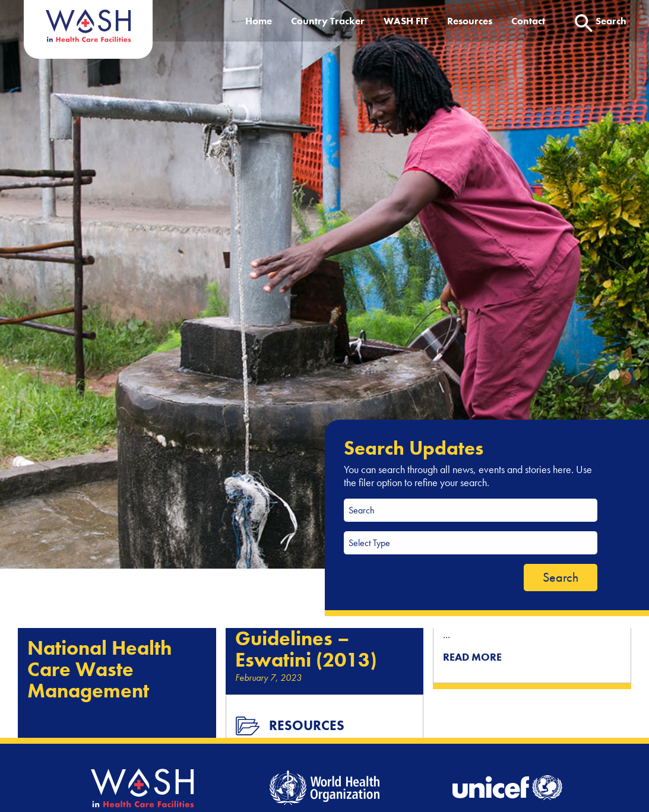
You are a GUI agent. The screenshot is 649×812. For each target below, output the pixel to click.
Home (259, 21)
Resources (470, 21)
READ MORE (472, 657)
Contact (528, 21)
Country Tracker (328, 21)
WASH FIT (406, 21)
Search (561, 577)
